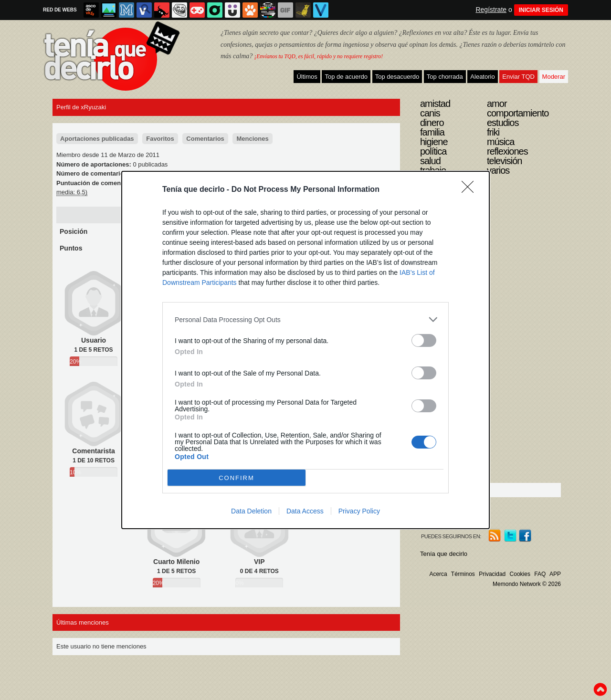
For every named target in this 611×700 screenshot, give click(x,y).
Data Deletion (251, 511)
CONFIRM (237, 478)
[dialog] (305, 350)
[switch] (424, 340)
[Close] (471, 190)
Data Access (305, 511)
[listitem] (305, 319)
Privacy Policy (359, 511)
